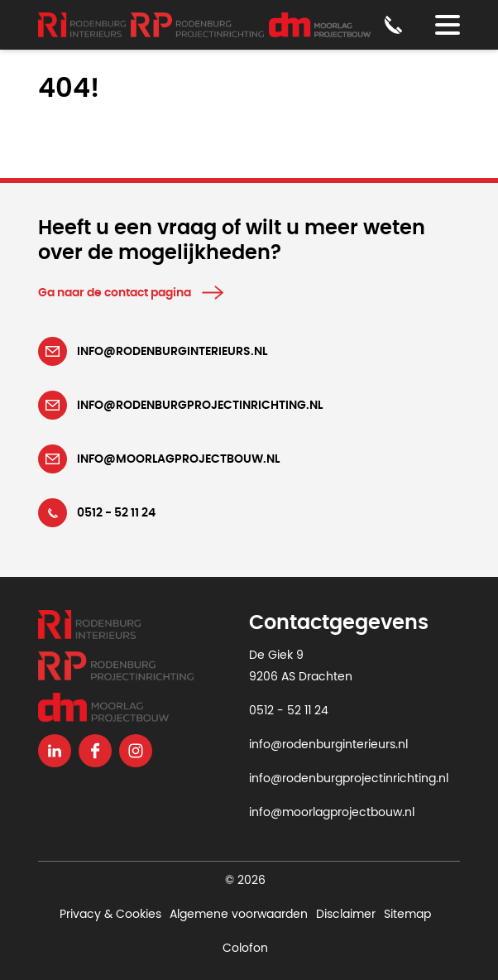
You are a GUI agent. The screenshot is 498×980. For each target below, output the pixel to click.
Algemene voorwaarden (239, 915)
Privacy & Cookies (110, 915)
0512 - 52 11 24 (289, 711)
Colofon (245, 949)
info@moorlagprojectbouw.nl (332, 813)
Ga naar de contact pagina (115, 293)
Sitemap (407, 915)
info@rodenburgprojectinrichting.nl (349, 779)
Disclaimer (346, 915)
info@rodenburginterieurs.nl (328, 745)
